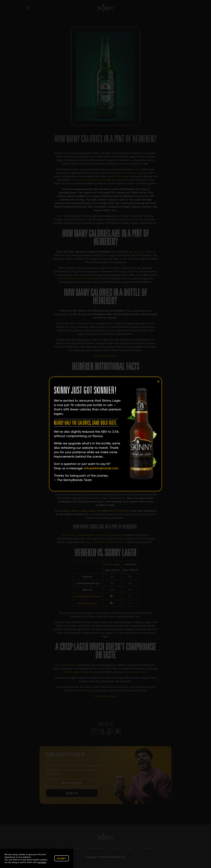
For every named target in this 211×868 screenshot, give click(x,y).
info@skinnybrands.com (101, 468)
